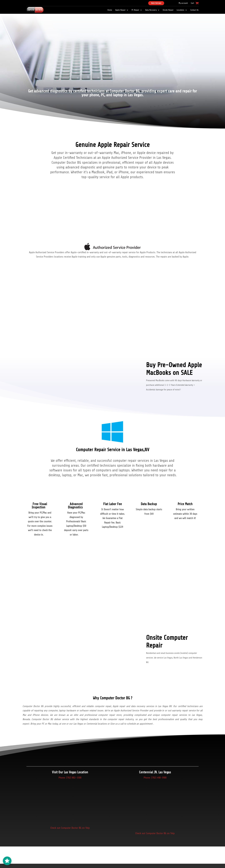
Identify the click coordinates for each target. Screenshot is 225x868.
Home (110, 10)
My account (183, 3)
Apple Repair (120, 10)
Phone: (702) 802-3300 (70, 778)
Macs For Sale (156, 3)
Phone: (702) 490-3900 (155, 778)
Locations (180, 10)
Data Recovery (151, 10)
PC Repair (135, 10)
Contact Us (194, 10)
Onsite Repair (168, 10)
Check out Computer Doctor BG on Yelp (70, 828)
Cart (192, 3)
